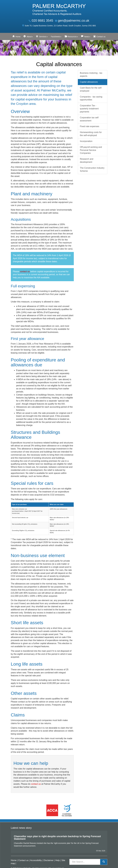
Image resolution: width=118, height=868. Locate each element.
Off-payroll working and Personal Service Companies (91, 150)
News (87, 37)
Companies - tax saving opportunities (91, 98)
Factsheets (56, 37)
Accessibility (36, 860)
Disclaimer (49, 860)
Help (58, 860)
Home (18, 37)
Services (43, 37)
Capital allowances (89, 82)
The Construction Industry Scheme (92, 169)
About (30, 37)
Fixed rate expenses (90, 126)
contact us (25, 272)
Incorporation (86, 141)
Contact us (101, 37)
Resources (73, 37)
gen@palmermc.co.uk (74, 20)
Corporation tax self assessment (89, 119)
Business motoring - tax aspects (91, 75)
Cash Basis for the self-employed (91, 89)
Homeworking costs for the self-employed (91, 134)
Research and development (87, 160)
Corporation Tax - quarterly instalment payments (89, 109)
